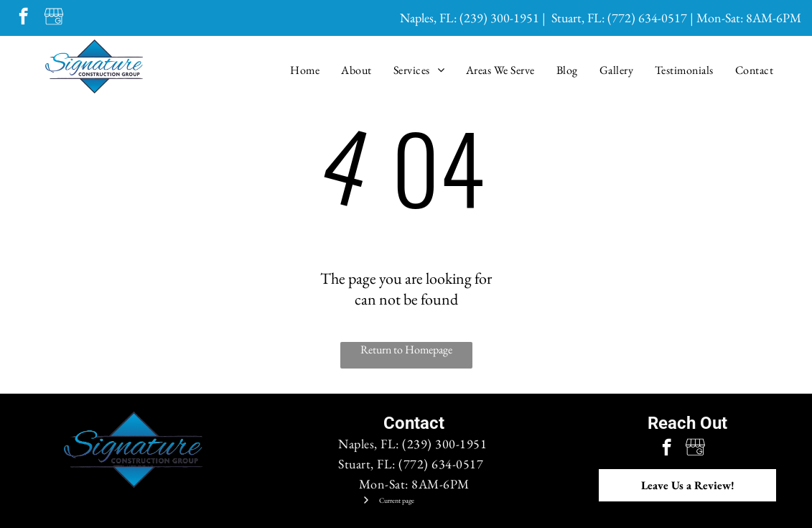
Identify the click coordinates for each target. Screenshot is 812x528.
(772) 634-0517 (647, 18)
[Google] (53, 18)
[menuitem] (305, 70)
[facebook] (23, 18)
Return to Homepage (406, 349)
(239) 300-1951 (499, 18)
